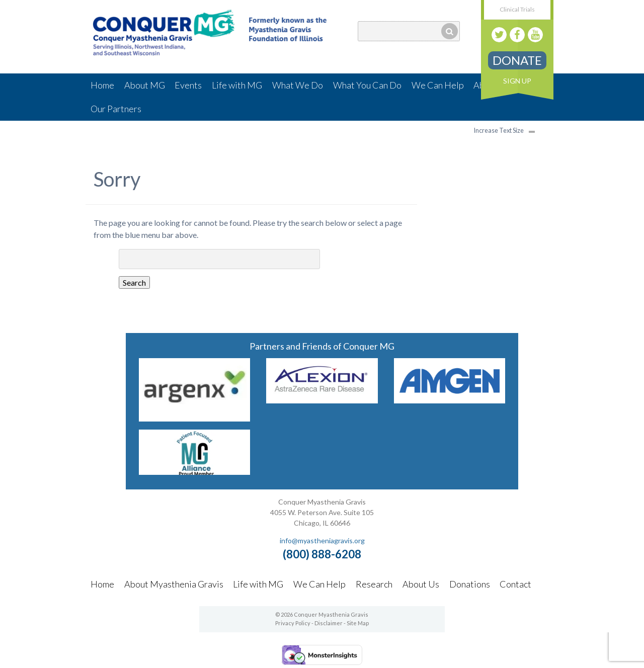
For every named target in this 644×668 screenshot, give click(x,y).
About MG (145, 85)
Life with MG (237, 85)
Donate (517, 60)
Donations (470, 584)
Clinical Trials (517, 9)
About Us (421, 584)
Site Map (358, 623)
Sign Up (517, 81)
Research (374, 584)
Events (188, 85)
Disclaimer (329, 623)
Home (102, 85)
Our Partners (116, 109)
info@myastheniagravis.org (322, 540)
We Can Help (438, 85)
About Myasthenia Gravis (174, 584)
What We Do (298, 85)
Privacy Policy (293, 623)
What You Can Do (367, 85)
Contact (515, 584)
